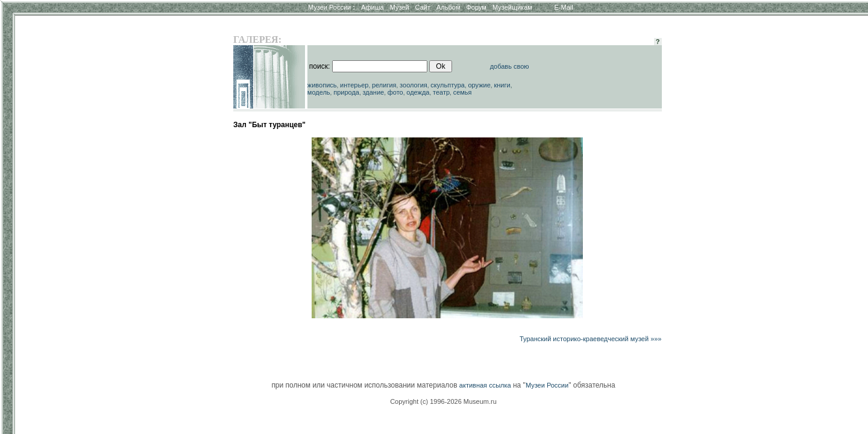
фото (395, 92)
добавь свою (510, 66)
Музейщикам (512, 7)
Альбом (448, 7)
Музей (400, 7)
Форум (476, 7)
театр (441, 92)
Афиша (373, 7)
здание (373, 92)
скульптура (448, 85)
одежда (418, 92)
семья (463, 92)
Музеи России (332, 7)
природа (346, 92)
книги (502, 85)
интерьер (354, 85)
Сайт (423, 7)
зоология (414, 85)
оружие (480, 85)
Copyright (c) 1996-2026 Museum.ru (443, 401)
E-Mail (564, 7)
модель (319, 92)
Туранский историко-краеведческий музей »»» (591, 339)
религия (384, 85)
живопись (322, 85)
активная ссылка (485, 385)
